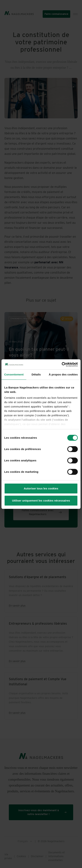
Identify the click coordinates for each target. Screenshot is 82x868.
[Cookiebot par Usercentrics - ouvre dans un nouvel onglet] (62, 364)
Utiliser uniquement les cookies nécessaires (41, 501)
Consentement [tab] (14, 374)
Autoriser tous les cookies (41, 488)
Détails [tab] (36, 374)
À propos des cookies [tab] (63, 374)
